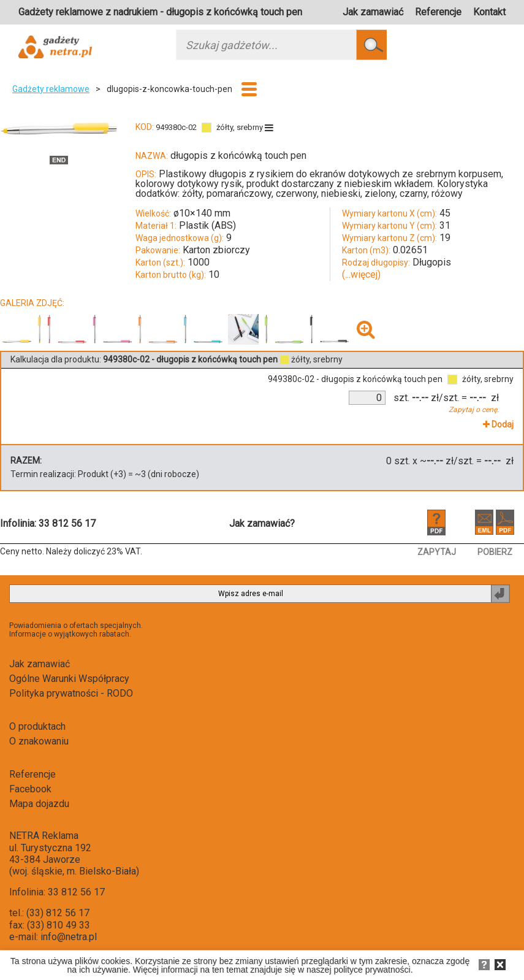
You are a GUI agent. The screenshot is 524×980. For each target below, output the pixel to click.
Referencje (438, 12)
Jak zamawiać (373, 12)
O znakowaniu (39, 741)
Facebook (30, 789)
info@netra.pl (69, 937)
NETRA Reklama (44, 836)
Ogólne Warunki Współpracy (69, 679)
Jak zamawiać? (262, 523)
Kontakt (489, 12)
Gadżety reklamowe (51, 89)
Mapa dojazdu (39, 804)
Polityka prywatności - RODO (71, 693)
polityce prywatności (372, 970)
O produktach (37, 726)
